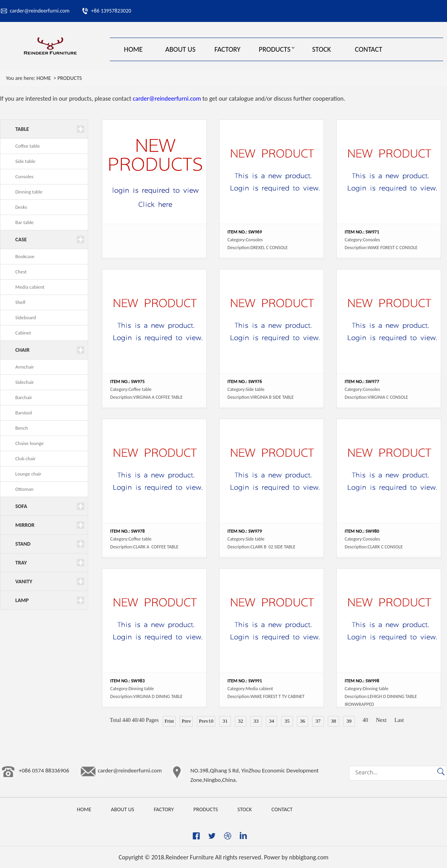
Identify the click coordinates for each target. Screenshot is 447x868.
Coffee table (28, 146)
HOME (133, 49)
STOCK (322, 49)
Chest (21, 272)
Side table (25, 161)
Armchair (25, 367)
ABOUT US (180, 49)
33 (256, 721)
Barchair (24, 397)
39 (349, 721)
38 (334, 721)
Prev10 (206, 721)
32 (241, 721)
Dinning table (29, 192)
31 (225, 721)
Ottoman (24, 489)
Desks (21, 207)
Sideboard (26, 317)
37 (318, 721)
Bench (22, 428)
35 (287, 721)
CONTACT (369, 49)
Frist (169, 721)
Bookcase (25, 256)
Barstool (24, 413)
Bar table (25, 222)
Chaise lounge (29, 443)
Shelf (20, 302)
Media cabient (30, 287)
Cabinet (23, 333)
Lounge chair (28, 474)
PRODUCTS (275, 49)
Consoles (24, 176)
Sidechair (25, 382)
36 (303, 721)
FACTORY (227, 49)
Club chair (25, 458)
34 (272, 721)
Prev (186, 721)
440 (126, 720)
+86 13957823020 (111, 11)
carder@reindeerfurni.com (40, 11)
